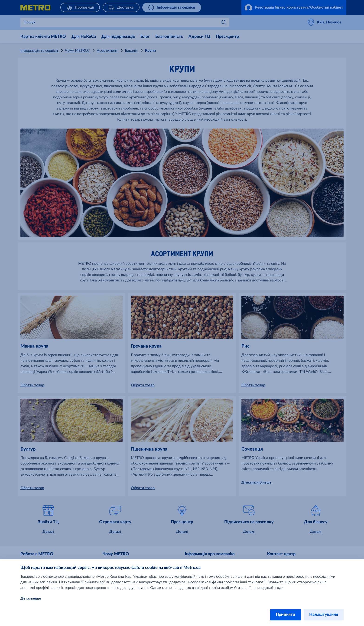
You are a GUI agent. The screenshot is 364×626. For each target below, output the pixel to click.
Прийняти (286, 615)
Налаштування (324, 615)
